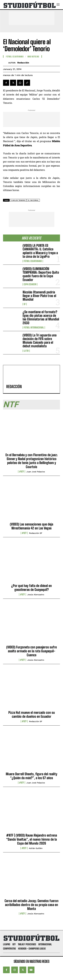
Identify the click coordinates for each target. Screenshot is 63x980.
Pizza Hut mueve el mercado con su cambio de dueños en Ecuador (32, 714)
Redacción (23, 63)
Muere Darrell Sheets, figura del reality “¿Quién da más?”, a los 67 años (31, 776)
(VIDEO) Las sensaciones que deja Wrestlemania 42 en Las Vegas (31, 526)
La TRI (26, 351)
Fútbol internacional (34, 328)
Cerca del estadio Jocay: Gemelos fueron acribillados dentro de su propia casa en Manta (31, 905)
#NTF (22, 472)
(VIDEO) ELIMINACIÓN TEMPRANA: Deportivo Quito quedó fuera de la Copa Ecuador (41, 274)
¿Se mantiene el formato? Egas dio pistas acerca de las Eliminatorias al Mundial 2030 (41, 317)
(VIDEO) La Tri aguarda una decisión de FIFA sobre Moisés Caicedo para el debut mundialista (40, 341)
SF (25, 304)
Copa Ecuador (30, 284)
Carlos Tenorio (18, 200)
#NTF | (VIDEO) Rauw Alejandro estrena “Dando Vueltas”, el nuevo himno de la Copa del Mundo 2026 (32, 839)
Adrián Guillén (36, 848)
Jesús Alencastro (36, 595)
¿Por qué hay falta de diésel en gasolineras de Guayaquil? (31, 588)
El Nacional (33, 200)
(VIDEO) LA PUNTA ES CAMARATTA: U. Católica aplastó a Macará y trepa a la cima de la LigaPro (40, 251)
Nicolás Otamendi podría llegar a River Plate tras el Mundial (39, 296)
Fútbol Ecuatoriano (33, 261)
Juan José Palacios (36, 472)
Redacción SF (36, 533)
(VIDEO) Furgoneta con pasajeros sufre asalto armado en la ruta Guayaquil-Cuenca (31, 651)
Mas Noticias (33, 57)
